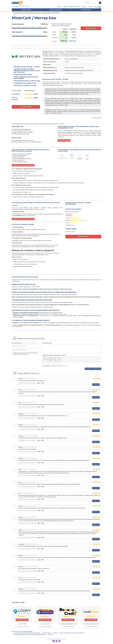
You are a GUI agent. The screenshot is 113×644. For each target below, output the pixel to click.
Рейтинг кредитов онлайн (71, 7)
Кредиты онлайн (26, 10)
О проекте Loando (46, 633)
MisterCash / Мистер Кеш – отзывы (27, 67)
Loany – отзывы (22, 624)
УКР (96, 7)
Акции (84, 7)
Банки (59, 7)
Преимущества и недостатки (25, 83)
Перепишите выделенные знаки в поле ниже (54, 355)
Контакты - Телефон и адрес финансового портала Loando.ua (68, 633)
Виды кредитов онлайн (23, 75)
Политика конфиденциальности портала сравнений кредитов (30, 634)
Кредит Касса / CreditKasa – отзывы (91, 624)
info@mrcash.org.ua (75, 218)
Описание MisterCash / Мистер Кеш (27, 81)
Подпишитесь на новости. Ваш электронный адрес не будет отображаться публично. (25, 354)
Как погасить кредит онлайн (25, 85)
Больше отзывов (97, 118)
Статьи (90, 7)
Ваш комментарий (16, 343)
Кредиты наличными (56, 10)
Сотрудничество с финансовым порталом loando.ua (27, 633)
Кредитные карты (86, 10)
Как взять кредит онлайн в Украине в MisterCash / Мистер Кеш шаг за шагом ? (27, 71)
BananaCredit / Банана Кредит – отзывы (68, 624)
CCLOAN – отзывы (45, 624)
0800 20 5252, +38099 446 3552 (79, 220)
